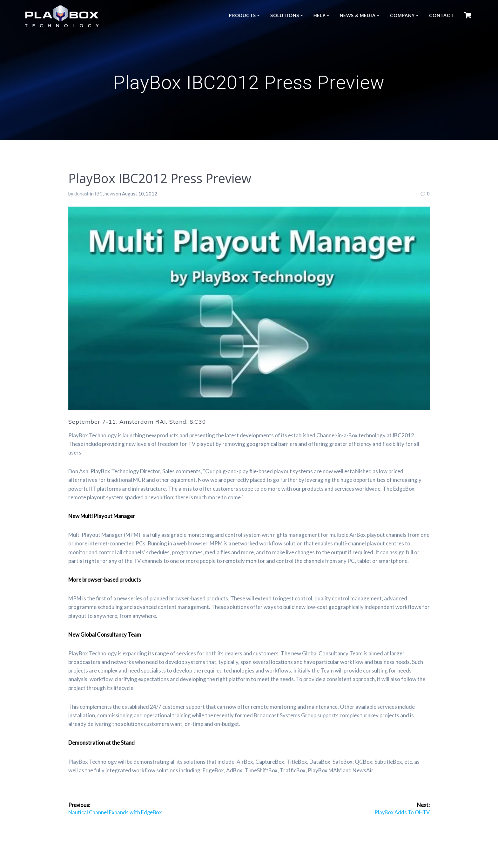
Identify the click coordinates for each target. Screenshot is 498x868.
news (110, 194)
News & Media (358, 15)
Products (242, 15)
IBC (99, 194)
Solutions (285, 15)
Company (402, 15)
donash (82, 194)
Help (320, 15)
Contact (441, 15)
